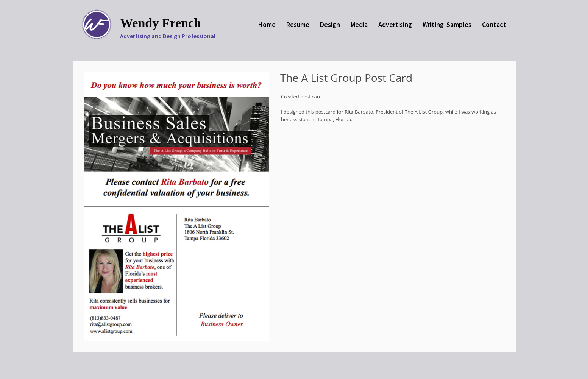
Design (330, 24)
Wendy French (161, 23)
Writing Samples (447, 24)
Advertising (395, 24)
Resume (298, 24)
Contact (494, 24)
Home (267, 24)
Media (359, 24)
